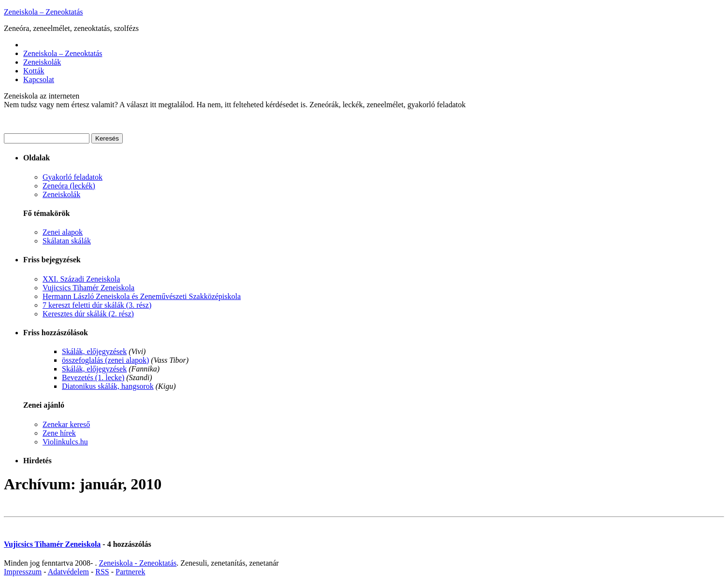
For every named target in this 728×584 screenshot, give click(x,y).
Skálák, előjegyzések (94, 351)
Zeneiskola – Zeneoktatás (44, 12)
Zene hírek (59, 433)
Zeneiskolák (42, 62)
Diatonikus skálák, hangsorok (108, 386)
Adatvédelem (68, 572)
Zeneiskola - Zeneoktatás (138, 563)
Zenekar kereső (66, 424)
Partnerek (130, 572)
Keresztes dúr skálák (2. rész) (88, 314)
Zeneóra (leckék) (69, 186)
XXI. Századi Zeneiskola (81, 279)
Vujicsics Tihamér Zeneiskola (88, 288)
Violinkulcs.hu (65, 442)
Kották (34, 71)
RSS (102, 572)
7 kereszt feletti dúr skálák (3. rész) (97, 305)
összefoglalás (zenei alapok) (105, 360)
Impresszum (23, 572)
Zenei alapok (63, 232)
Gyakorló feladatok (73, 177)
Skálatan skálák (67, 241)
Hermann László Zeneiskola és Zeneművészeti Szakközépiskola (142, 296)
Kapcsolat (39, 79)
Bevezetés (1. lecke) (93, 377)
